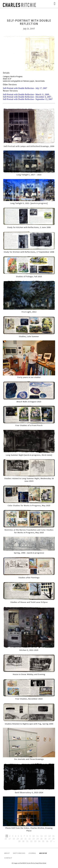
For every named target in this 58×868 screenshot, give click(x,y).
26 (45, 839)
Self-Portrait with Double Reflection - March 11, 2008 (26, 94)
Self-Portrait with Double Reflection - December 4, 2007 (27, 97)
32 (31, 841)
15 (53, 836)
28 (53, 839)
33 (35, 841)
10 (34, 836)
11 (37, 836)
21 (26, 839)
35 (43, 841)
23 (34, 839)
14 (49, 836)
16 (6, 839)
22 (30, 839)
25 (41, 839)
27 (49, 839)
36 (47, 841)
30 (23, 841)
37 (51, 841)
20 (22, 839)
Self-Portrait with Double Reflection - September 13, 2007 (28, 99)
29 (19, 841)
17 (10, 839)
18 (14, 839)
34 (39, 841)
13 (45, 836)
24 (37, 839)
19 (18, 839)
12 (41, 836)
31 (27, 841)
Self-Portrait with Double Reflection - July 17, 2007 (25, 88)
